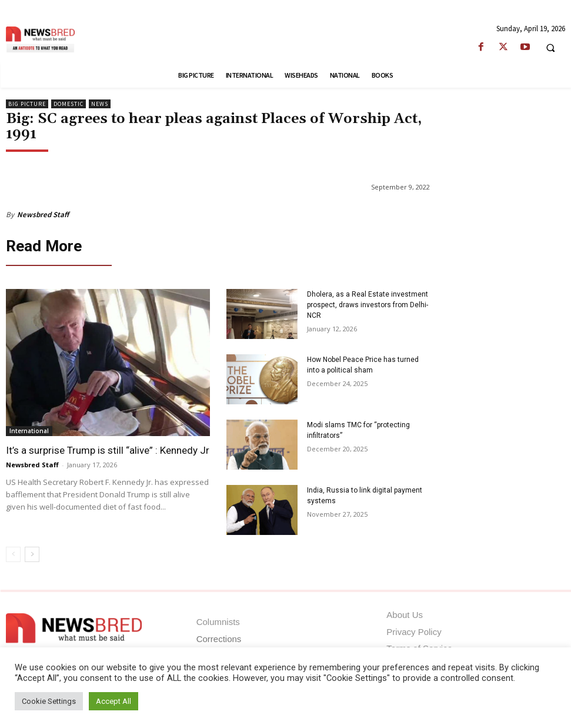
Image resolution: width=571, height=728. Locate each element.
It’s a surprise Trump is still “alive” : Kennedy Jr (108, 448)
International (29, 428)
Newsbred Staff (43, 215)
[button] (550, 48)
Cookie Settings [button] (49, 701)
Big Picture (27, 104)
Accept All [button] (113, 701)
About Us (405, 613)
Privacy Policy (414, 629)
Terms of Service (419, 646)
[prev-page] (13, 552)
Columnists (218, 620)
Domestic (69, 104)
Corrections (219, 636)
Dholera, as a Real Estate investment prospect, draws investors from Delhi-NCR (368, 302)
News (100, 104)
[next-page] (32, 552)
